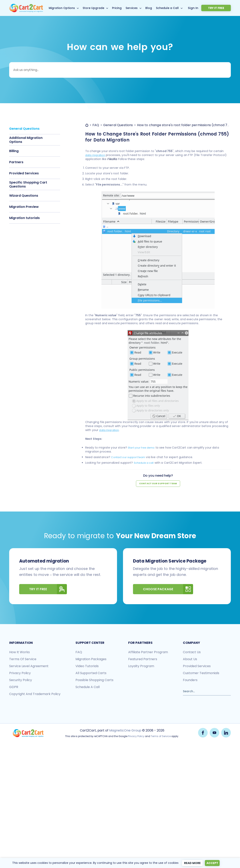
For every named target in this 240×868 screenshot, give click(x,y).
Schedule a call (145, 463)
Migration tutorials (24, 218)
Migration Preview (24, 207)
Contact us (192, 652)
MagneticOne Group (125, 730)
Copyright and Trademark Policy (35, 694)
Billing (14, 151)
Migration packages (91, 659)
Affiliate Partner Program (148, 652)
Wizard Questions (24, 196)
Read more (191, 863)
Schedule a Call (173, 8)
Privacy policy (20, 673)
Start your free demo (143, 448)
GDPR (14, 687)
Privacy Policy (136, 736)
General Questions (24, 129)
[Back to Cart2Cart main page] (26, 6)
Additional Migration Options (26, 140)
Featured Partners (143, 659)
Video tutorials (87, 666)
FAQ (79, 652)
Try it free (221, 8)
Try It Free (48, 589)
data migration (96, 155)
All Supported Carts (91, 673)
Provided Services (24, 173)
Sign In (204, 8)
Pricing (123, 8)
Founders (190, 680)
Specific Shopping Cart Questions (28, 184)
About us (190, 659)
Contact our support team (130, 457)
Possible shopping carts (94, 680)
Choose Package (168, 589)
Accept (213, 863)
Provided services (197, 666)
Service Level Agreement (29, 666)
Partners (16, 162)
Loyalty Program (141, 666)
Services (137, 8)
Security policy (21, 680)
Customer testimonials (201, 673)
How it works (19, 652)
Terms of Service (23, 659)
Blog (154, 8)
